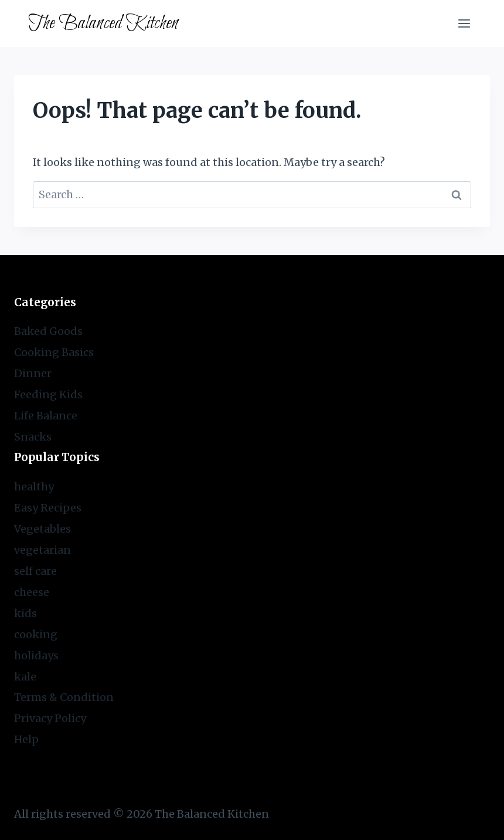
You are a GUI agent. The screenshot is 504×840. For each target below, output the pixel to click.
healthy (34, 487)
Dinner (33, 373)
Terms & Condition (64, 697)
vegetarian (42, 550)
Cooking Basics (54, 352)
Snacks (33, 437)
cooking (36, 634)
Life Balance (46, 416)
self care (35, 571)
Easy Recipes (48, 508)
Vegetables (42, 529)
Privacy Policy (50, 718)
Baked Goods (48, 331)
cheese (32, 592)
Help (26, 739)
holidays (36, 656)
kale (25, 677)
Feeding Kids (48, 394)
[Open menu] (464, 23)
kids (25, 613)
